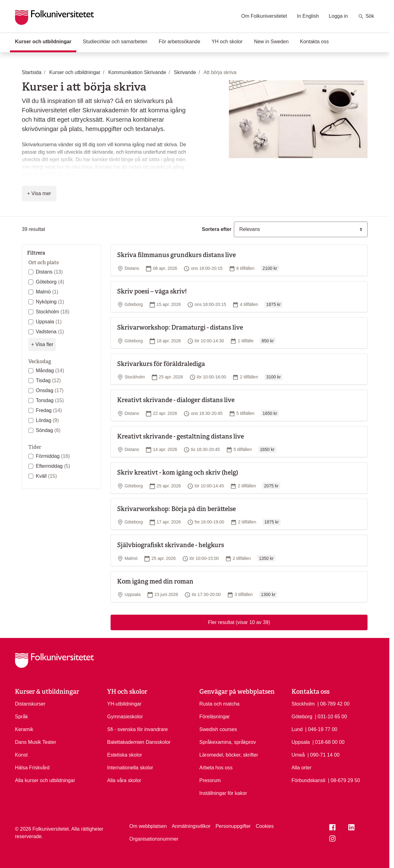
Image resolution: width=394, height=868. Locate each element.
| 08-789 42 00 (333, 703)
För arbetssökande (179, 42)
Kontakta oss (314, 42)
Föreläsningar (215, 717)
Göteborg (50, 282)
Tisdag (48, 380)
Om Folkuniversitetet (264, 16)
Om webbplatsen (148, 826)
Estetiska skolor (125, 755)
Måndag (50, 371)
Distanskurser (30, 704)
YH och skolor (227, 42)
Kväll (46, 476)
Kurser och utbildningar (46, 41)
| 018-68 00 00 (328, 742)
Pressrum (210, 780)
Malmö (47, 292)
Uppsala (49, 322)
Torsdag (50, 400)
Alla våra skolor (124, 780)
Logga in (338, 16)
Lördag (47, 420)
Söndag (48, 430)
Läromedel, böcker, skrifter (229, 755)
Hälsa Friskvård (32, 768)
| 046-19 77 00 (321, 729)
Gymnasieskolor (125, 717)
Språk (21, 717)
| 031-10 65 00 (331, 716)
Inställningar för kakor (223, 793)
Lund (297, 729)
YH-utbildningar (124, 704)
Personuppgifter (233, 826)
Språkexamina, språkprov (228, 742)
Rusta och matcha (219, 704)
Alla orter (301, 768)
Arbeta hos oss (216, 768)
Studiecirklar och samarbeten (115, 42)
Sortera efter (217, 229)
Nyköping (50, 302)
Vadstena (50, 332)
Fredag (49, 410)
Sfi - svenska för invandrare (138, 729)
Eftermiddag (53, 466)
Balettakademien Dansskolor (139, 742)
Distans (49, 272)
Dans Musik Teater (36, 742)
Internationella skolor (130, 768)
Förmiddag (53, 456)
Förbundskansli (309, 780)
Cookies (265, 826)
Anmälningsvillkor (191, 826)
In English (308, 16)
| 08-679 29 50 (344, 780)
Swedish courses (218, 729)
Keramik (24, 729)
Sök (366, 16)
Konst (21, 755)
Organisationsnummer (154, 839)
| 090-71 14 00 (323, 754)
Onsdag (50, 390)
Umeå (298, 755)
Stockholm (53, 312)
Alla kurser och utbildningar (45, 780)
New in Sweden (271, 42)
